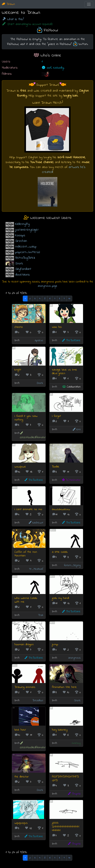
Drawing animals (25, 687)
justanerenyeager (27, 230)
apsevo (39, 340)
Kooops (20, 235)
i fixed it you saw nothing (26, 418)
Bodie (56, 467)
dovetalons (23, 275)
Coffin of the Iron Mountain (26, 554)
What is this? (13, 19)
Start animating (27, 24)
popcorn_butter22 (28, 252)
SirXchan (21, 241)
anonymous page (48, 286)
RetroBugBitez (25, 258)
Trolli (41, 615)
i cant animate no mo (28, 509)
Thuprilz (74, 794)
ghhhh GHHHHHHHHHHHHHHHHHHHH (66, 827)
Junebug (76, 743)
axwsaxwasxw (61, 509)
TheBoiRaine (71, 340)
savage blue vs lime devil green (64, 372)
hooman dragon (24, 645)
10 (69, 299)
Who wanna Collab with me (26, 600)
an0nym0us (74, 658)
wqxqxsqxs (21, 823)
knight (18, 370)
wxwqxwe (20, 467)
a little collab (60, 552)
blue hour (20, 730)
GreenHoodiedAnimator (33, 435)
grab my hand (60, 598)
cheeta (19, 327)
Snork (19, 263)
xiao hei (57, 327)
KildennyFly (22, 224)
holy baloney (60, 730)
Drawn (8, 4)
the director (22, 777)
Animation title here (64, 687)
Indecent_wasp (26, 247)
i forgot (56, 416)
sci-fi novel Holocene (71, 157)
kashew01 (36, 523)
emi (76, 429)
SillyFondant (23, 269)
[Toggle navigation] (89, 4)
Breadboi (38, 701)
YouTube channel (42, 162)
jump (55, 645)
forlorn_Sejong (72, 565)
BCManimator (71, 480)
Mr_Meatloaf (36, 569)
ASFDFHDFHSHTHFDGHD (65, 779)
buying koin (70, 96)
